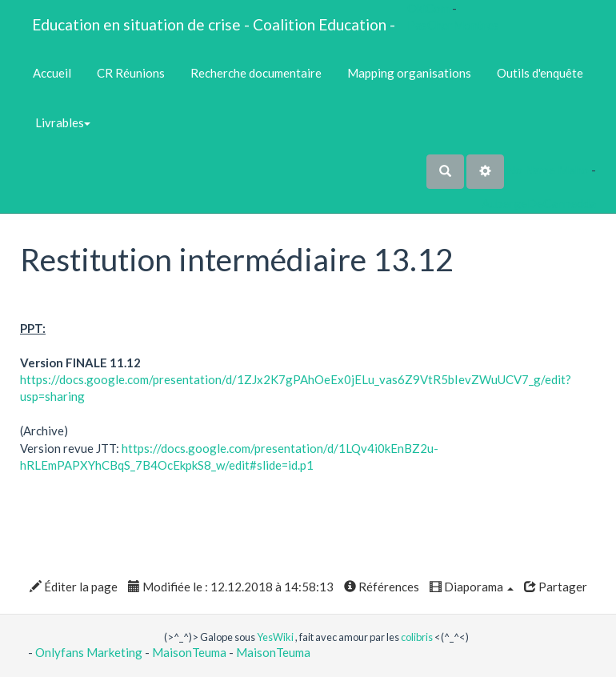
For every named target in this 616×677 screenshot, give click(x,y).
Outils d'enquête (540, 73)
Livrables (62, 122)
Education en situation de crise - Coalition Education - (214, 24)
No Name (531, 170)
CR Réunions (131, 73)
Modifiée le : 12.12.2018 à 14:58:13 (231, 587)
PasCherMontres (453, 25)
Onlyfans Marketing (90, 652)
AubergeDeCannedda (539, 203)
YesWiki (275, 637)
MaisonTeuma (190, 652)
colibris (417, 637)
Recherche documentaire (256, 73)
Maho (573, 170)
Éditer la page (74, 587)
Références (382, 587)
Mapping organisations (409, 73)
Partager (556, 587)
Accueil (52, 73)
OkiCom (430, 8)
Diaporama (472, 587)
